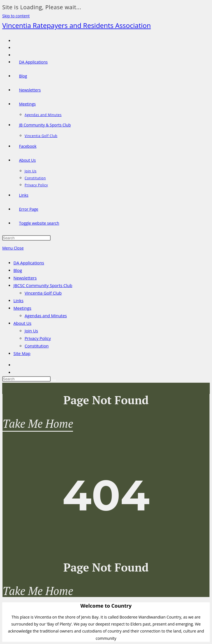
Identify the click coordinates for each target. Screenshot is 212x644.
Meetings (22, 308)
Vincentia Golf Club (43, 293)
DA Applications (29, 263)
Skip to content (16, 16)
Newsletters (25, 278)
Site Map (22, 353)
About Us (22, 323)
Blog (18, 270)
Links (18, 300)
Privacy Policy (38, 338)
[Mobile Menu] (13, 248)
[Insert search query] (26, 238)
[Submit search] (54, 380)
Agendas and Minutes (46, 316)
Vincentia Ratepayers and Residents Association (76, 25)
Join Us (31, 331)
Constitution (37, 346)
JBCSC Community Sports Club (43, 285)
